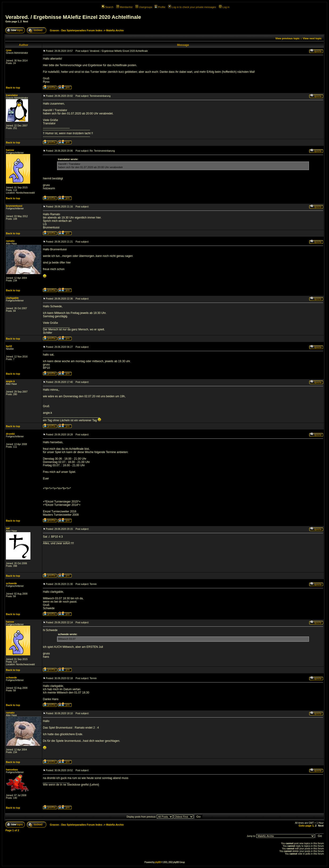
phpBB (158, 862)
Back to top (13, 88)
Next (25, 22)
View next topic (312, 38)
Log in (224, 7)
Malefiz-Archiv (115, 30)
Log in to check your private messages (192, 7)
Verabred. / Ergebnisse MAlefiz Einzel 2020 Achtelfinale (73, 17)
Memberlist (124, 7)
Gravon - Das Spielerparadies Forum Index (76, 30)
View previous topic (287, 38)
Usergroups (144, 7)
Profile (160, 7)
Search (108, 7)
